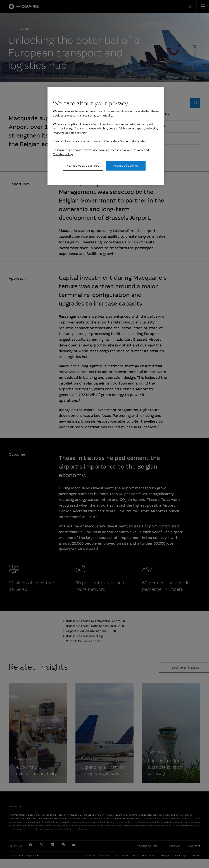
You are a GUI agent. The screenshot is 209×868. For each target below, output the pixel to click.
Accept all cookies (126, 166)
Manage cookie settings (83, 166)
